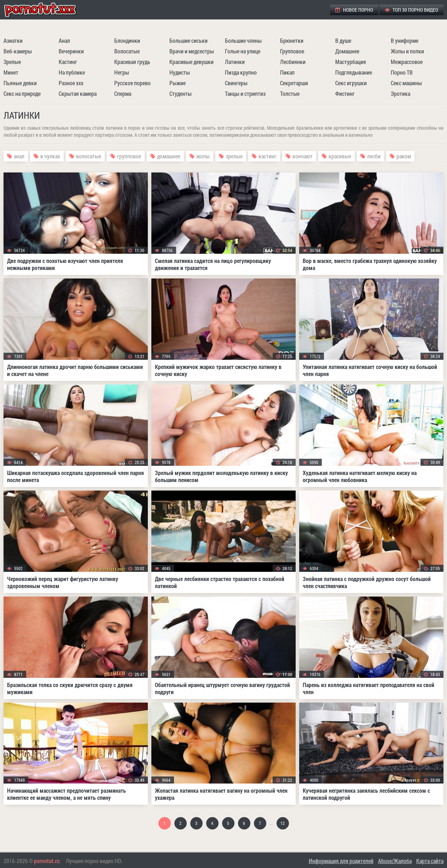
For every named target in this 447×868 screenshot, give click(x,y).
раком (404, 156)
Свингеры (236, 83)
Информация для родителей (341, 861)
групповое (129, 156)
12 (283, 823)
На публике (72, 72)
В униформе (405, 40)
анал (19, 156)
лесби (374, 156)
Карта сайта (430, 861)
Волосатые (127, 51)
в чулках (50, 156)
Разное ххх (71, 83)
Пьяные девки (20, 83)
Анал (64, 40)
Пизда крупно (241, 72)
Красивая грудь (132, 62)
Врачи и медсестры (192, 51)
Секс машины (406, 83)
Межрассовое (407, 62)
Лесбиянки (293, 62)
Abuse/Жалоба (395, 861)
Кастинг (68, 62)
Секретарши (294, 83)
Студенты (181, 93)
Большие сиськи (188, 40)
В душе (343, 40)
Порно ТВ (402, 72)
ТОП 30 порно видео (411, 10)
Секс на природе (22, 93)
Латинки (235, 62)
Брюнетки (292, 40)
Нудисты (180, 72)
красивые (340, 156)
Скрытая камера (78, 93)
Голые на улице (243, 51)
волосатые (89, 156)
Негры (122, 72)
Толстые (290, 93)
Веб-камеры (18, 51)
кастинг (268, 156)
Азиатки (13, 40)
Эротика (400, 93)
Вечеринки (71, 51)
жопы (203, 156)
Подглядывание (354, 72)
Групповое (292, 51)
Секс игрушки (351, 83)
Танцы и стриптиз (245, 93)
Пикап (287, 72)
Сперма (123, 93)
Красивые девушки (191, 62)
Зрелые (12, 62)
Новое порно (354, 10)
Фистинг (345, 93)
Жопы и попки (407, 51)
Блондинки (127, 40)
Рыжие (178, 83)
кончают (303, 156)
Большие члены (243, 40)
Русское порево (132, 83)
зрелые (234, 156)
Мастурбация (351, 62)
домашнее (169, 156)
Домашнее (347, 51)
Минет (11, 72)
